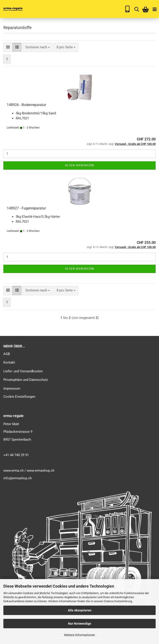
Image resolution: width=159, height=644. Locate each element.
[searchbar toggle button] (137, 9)
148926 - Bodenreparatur (26, 105)
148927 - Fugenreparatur (26, 208)
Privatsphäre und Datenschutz (26, 380)
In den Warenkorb (79, 165)
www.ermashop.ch (41, 471)
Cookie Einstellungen (19, 397)
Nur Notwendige (80, 624)
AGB (7, 354)
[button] (8, 47)
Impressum (12, 389)
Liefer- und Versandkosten (23, 371)
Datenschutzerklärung (118, 601)
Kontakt (9, 362)
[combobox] (38, 47)
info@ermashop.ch (18, 478)
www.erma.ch (13, 471)
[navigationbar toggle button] (155, 9)
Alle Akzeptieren (80, 610)
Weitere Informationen (79, 635)
